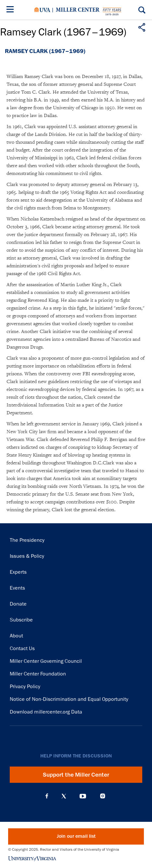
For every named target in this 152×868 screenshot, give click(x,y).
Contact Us (22, 648)
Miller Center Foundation (38, 674)
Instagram (103, 796)
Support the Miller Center (76, 775)
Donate (18, 604)
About (16, 636)
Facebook (47, 796)
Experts (18, 572)
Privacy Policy (25, 687)
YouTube (83, 796)
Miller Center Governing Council (46, 661)
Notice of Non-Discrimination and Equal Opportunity (69, 699)
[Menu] (11, 10)
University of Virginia (42, 10)
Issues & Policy (27, 556)
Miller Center (78, 10)
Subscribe (21, 620)
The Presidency (27, 540)
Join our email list (76, 836)
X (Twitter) (64, 796)
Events (17, 588)
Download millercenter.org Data (46, 712)
